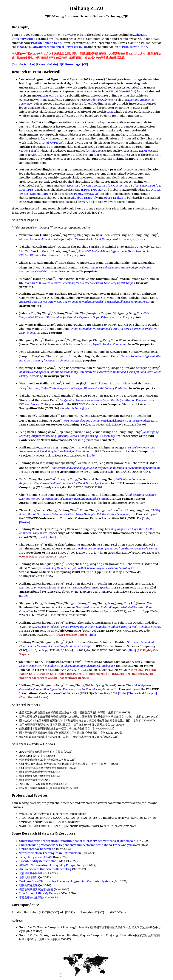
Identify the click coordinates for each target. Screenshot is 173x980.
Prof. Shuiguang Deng (46, 43)
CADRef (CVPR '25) (51, 143)
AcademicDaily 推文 (100, 100)
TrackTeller (28, 151)
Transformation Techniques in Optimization (50, 853)
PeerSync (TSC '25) (87, 194)
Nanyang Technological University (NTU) (59, 47)
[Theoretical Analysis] (142, 693)
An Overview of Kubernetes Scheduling (45, 869)
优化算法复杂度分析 (31, 873)
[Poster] (25, 522)
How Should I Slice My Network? (40, 893)
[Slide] (52, 537)
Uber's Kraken (114, 198)
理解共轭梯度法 (28, 885)
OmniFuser (94, 151)
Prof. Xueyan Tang (135, 47)
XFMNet (145, 151)
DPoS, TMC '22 (92, 190)
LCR (110, 112)
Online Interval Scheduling (37, 849)
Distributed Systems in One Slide (41, 861)
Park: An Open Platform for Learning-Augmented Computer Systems (66, 881)
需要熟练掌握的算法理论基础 (36, 889)
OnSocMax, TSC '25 (99, 186)
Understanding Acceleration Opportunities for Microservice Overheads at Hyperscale (77, 841)
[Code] (91, 456)
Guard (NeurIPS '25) (50, 96)
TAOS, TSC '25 (76, 186)
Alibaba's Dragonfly (84, 198)
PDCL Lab (23, 47)
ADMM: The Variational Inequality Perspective (51, 865)
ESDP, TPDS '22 (150, 186)
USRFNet (123, 155)
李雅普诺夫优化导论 (31, 897)
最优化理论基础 (28, 877)
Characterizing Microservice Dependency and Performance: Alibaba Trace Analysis (76, 845)
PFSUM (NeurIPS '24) (122, 91)
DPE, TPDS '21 (28, 190)
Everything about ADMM (36, 857)
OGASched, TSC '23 (126, 186)
